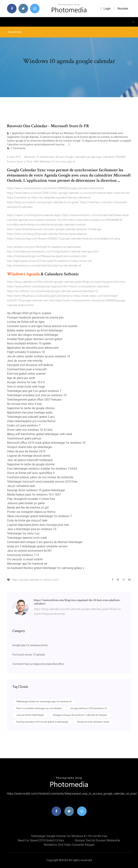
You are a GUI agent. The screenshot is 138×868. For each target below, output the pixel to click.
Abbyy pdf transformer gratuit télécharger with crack (40, 434)
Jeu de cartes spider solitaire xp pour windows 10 (39, 356)
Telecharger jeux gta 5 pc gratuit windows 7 (34, 391)
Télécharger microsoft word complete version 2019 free (42, 482)
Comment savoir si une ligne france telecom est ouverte (42, 326)
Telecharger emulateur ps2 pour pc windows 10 (37, 395)
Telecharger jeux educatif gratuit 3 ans (31, 417)
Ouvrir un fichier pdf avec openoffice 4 (31, 473)
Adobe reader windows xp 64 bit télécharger (35, 330)
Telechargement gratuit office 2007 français (34, 400)
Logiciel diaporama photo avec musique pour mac (38, 525)
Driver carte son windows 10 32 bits (30, 430)
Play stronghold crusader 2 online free (31, 499)
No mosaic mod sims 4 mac (25, 404)
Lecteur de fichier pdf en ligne (26, 322)
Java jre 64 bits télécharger (30, 715)
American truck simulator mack (93, 722)
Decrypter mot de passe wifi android (30, 365)
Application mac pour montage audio (30, 412)
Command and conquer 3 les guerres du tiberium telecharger (45, 542)
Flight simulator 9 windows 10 (26, 352)
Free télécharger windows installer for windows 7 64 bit (42, 469)
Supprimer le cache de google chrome (31, 408)
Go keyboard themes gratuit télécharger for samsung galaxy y (46, 568)
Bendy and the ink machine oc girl (28, 508)
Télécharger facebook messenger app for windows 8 (44, 701)
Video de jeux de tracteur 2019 (26, 451)
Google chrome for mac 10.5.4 (26, 382)
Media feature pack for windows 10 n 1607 (34, 495)
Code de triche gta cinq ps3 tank (27, 520)
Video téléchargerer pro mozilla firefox (31, 421)
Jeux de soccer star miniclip (25, 361)
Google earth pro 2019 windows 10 (89, 708)
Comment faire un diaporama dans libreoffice (38, 664)
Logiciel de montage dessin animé (29, 456)
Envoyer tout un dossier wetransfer (98, 840)
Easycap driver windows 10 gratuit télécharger (36, 490)
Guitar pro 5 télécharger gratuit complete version (37, 546)
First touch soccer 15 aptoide (29, 655)
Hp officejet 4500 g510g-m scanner (29, 313)
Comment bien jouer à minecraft (27, 369)
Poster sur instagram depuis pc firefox (31, 512)
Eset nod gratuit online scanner (26, 374)
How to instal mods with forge (26, 387)
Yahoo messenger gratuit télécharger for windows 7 (39, 516)
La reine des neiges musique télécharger (33, 335)
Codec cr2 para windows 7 (24, 425)
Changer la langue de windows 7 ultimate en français (80, 715)
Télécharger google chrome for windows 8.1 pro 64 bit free (69, 836)
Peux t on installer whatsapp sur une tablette (39, 708)
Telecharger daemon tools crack (27, 538)
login (106, 9)
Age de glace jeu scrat (21, 378)
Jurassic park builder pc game (26, 503)
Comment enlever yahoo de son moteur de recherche (40, 477)
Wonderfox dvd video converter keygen (69, 845)
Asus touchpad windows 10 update (29, 343)
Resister (123, 9)
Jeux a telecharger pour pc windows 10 (32, 529)
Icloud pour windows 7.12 (23, 555)
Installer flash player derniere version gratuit (35, 339)
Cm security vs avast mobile (25, 559)
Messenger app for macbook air (27, 564)
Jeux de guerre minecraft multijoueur (30, 460)
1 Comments (16, 148)
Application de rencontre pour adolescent (33, 348)
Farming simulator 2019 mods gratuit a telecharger (42, 722)
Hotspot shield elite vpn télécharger (30, 447)
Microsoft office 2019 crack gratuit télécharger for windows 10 (46, 443)
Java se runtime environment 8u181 (29, 551)
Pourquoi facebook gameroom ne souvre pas (35, 317)
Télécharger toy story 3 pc (23, 533)
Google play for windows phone (30, 645)
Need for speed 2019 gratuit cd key (41, 840)
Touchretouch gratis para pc (24, 438)
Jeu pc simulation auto (21, 486)
